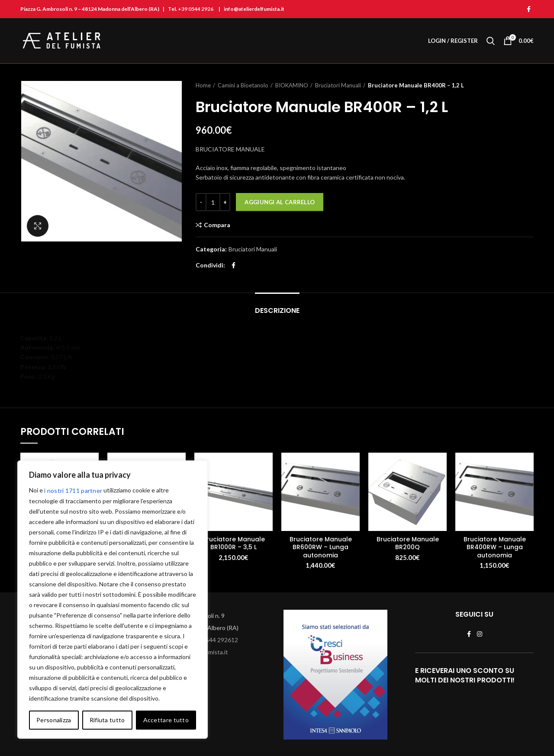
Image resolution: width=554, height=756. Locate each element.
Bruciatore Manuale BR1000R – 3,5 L (234, 543)
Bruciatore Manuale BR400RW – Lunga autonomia (495, 547)
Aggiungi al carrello (280, 202)
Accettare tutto (166, 720)
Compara (217, 225)
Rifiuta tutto (107, 720)
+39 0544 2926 (196, 9)
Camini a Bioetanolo (243, 85)
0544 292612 (220, 640)
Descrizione (277, 310)
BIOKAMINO (292, 85)
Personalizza (54, 720)
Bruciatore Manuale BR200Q (408, 543)
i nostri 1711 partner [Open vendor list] (73, 491)
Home (203, 85)
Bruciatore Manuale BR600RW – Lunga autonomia (321, 547)
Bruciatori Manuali (338, 85)
